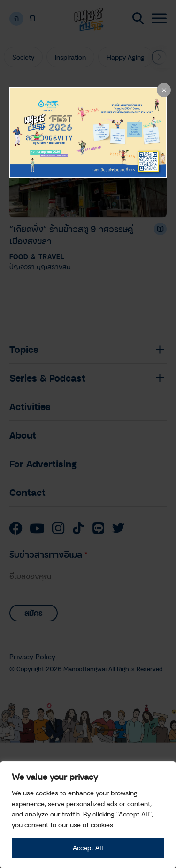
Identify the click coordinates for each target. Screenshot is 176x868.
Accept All (88, 848)
